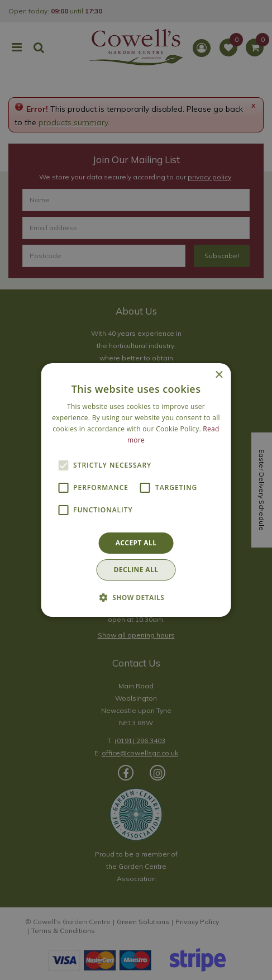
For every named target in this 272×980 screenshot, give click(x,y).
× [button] (219, 375)
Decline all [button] (136, 570)
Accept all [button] (136, 543)
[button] (136, 597)
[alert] (136, 490)
